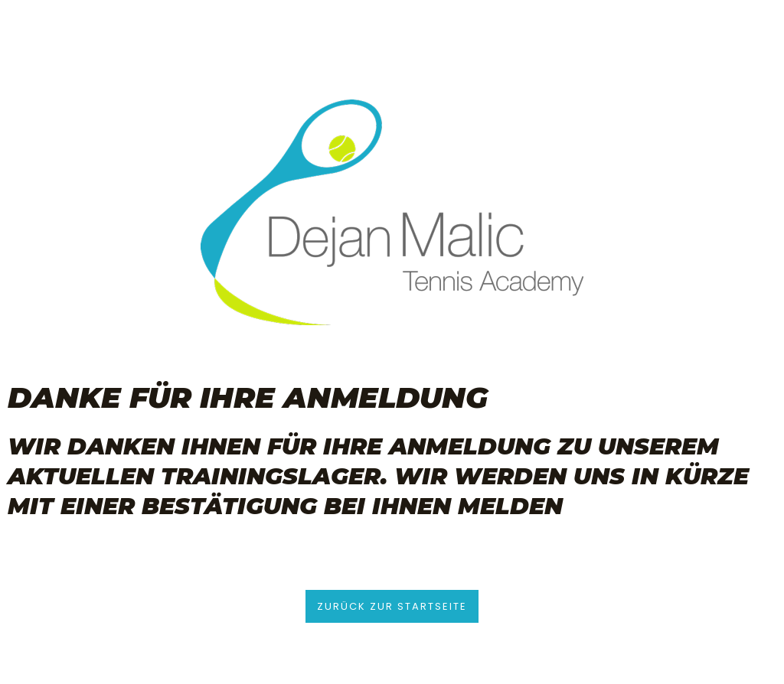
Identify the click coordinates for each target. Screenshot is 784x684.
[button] (392, 606)
